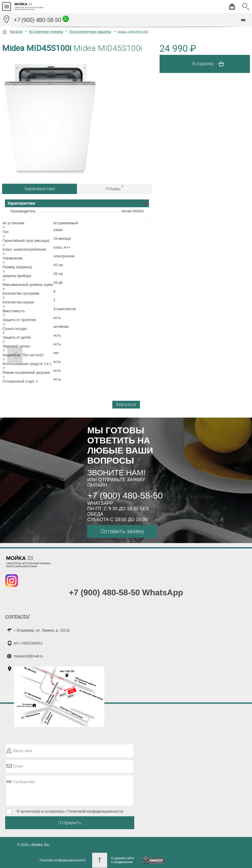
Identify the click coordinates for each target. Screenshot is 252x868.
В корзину (210, 64)
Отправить (70, 823)
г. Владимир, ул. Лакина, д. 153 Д (42, 630)
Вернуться (126, 405)
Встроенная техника (46, 32)
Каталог (16, 32)
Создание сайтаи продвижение (123, 860)
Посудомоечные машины (90, 32)
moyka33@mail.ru (29, 656)
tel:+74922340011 (29, 643)
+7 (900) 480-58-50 (41, 19)
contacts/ (18, 616)
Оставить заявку (122, 531)
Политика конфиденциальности (63, 860)
